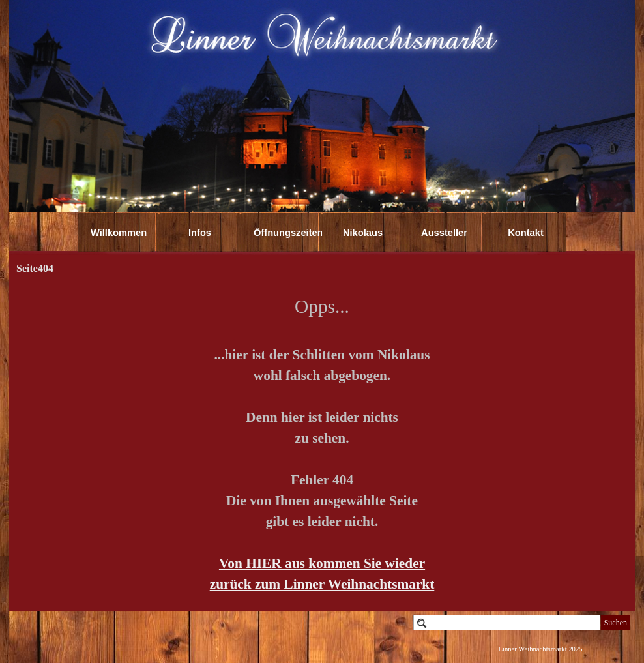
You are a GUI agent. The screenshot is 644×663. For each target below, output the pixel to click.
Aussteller (444, 233)
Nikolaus (363, 233)
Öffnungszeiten (288, 233)
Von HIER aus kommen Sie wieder (322, 563)
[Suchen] (507, 623)
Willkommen (119, 233)
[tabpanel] (322, 443)
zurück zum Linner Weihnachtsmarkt (322, 584)
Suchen (616, 623)
